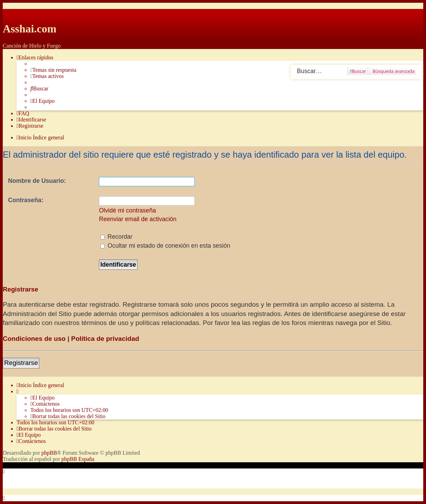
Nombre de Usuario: (37, 181)
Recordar (116, 237)
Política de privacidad (105, 339)
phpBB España (78, 459)
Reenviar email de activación (138, 219)
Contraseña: (26, 200)
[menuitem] (53, 70)
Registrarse (21, 363)
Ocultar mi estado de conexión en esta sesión (165, 246)
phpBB (49, 453)
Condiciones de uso (34, 339)
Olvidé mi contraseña (127, 210)
